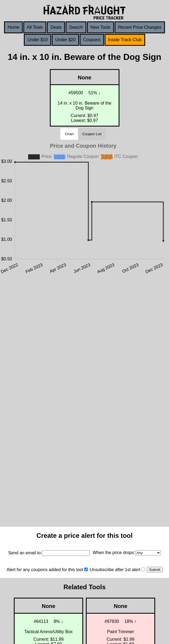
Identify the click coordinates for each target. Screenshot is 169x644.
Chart (69, 134)
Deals (56, 27)
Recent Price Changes (140, 27)
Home (13, 27)
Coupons (92, 40)
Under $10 (38, 40)
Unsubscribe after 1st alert (115, 570)
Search (76, 27)
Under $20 (65, 40)
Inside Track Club (125, 40)
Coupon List (92, 134)
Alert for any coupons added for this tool (45, 570)
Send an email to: (25, 553)
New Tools (100, 27)
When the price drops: (114, 553)
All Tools (35, 27)
